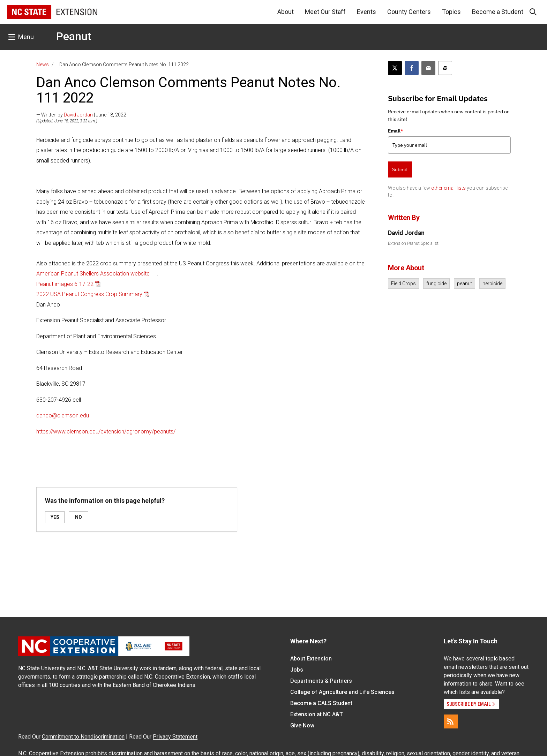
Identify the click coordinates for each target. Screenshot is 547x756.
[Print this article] (445, 68)
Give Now (302, 725)
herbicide (492, 283)
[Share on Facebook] (412, 68)
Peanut (74, 36)
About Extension (311, 659)
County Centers (409, 12)
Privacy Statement (175, 737)
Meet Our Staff (325, 12)
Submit (400, 169)
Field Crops (403, 283)
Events (366, 12)
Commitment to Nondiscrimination (83, 737)
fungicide (436, 283)
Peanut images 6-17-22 (65, 284)
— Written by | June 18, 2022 (81, 115)
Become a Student (498, 12)
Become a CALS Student (321, 703)
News (43, 65)
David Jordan (78, 115)
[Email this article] (428, 68)
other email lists (448, 188)
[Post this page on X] (395, 68)
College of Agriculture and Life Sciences (342, 692)
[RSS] (451, 721)
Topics (451, 12)
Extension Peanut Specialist (413, 243)
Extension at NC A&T (317, 714)
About (286, 12)
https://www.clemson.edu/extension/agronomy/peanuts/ (106, 432)
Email (396, 131)
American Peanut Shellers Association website (93, 274)
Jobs (297, 670)
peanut (464, 283)
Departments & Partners (321, 681)
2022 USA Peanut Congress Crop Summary (89, 294)
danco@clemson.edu (63, 415)
